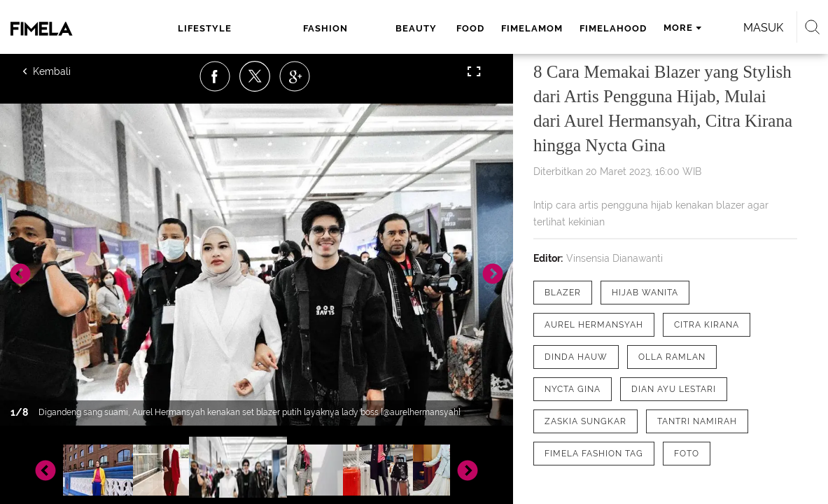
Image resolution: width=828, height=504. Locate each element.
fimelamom (433, 28)
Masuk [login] (735, 28)
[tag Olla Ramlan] (672, 357)
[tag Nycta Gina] (573, 389)
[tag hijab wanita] (645, 293)
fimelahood (514, 28)
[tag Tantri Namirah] (697, 421)
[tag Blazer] (563, 293)
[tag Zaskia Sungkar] (585, 421)
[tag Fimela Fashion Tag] (594, 454)
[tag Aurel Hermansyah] (594, 325)
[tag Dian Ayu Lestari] (674, 389)
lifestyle (194, 28)
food (372, 28)
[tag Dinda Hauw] (576, 357)
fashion (260, 28)
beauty (320, 28)
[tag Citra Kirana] (707, 325)
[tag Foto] (687, 454)
